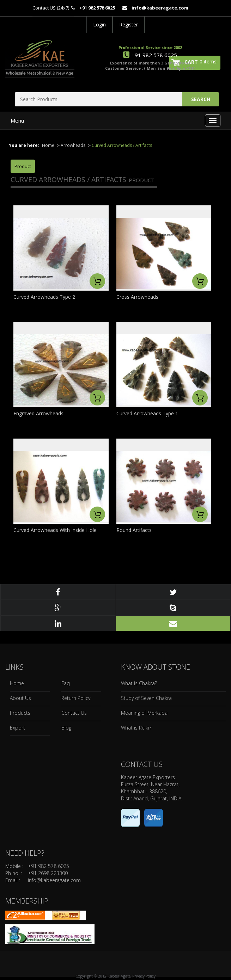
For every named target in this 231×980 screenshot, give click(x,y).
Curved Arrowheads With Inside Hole (55, 530)
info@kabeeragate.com (54, 880)
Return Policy (76, 698)
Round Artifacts (134, 530)
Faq (66, 683)
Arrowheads (73, 145)
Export (17, 728)
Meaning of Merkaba (144, 713)
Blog (66, 728)
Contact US (44, 8)
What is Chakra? (139, 683)
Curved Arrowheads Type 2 (44, 297)
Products (20, 713)
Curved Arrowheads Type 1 (147, 413)
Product (23, 166)
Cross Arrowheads (137, 297)
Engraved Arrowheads (38, 413)
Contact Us (74, 713)
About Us (20, 698)
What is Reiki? (136, 728)
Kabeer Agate (119, 976)
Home (48, 145)
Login (99, 24)
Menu (17, 120)
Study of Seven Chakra (146, 698)
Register (129, 24)
